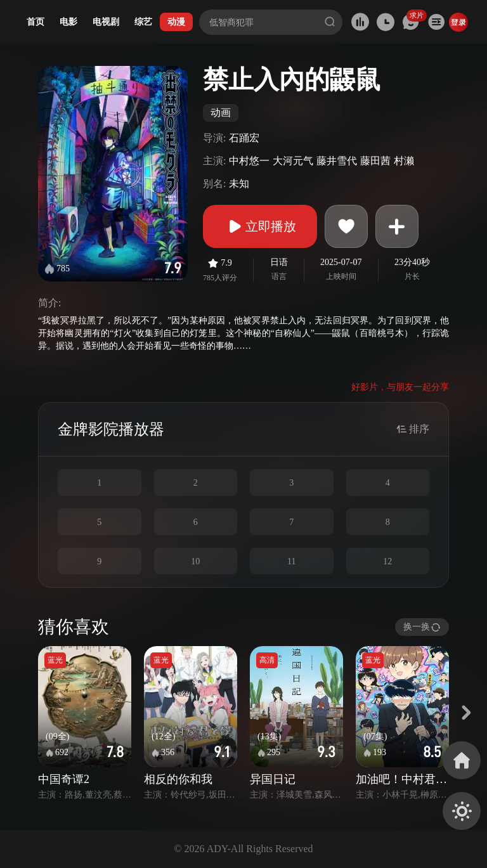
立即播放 (260, 226)
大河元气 (293, 161)
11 (291, 561)
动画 (221, 113)
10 (195, 561)
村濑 (404, 161)
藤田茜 (375, 161)
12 (387, 561)
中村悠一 (249, 161)
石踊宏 (244, 138)
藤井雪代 (337, 161)
